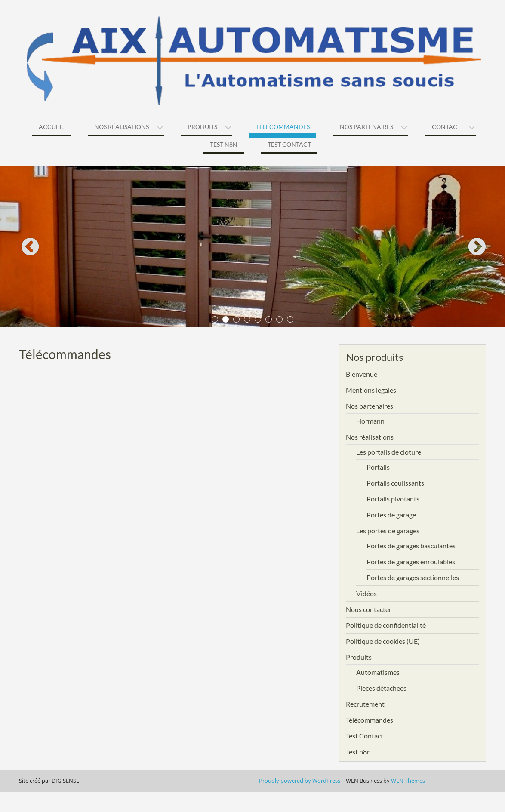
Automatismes (378, 672)
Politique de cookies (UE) (383, 641)
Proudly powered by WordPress (300, 781)
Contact (446, 127)
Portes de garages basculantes (411, 546)
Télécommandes (283, 127)
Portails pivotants (393, 499)
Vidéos (366, 593)
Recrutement (365, 704)
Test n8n (224, 144)
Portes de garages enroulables (411, 561)
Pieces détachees (381, 688)
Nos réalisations (122, 127)
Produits (202, 127)
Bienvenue (362, 374)
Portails (378, 467)
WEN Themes (408, 781)
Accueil (51, 127)
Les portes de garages (388, 531)
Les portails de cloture (389, 452)
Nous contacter (369, 609)
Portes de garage (391, 515)
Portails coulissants (395, 483)
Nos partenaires (366, 127)
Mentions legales (371, 390)
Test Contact (289, 144)
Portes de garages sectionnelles (413, 577)
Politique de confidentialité (386, 625)
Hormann (370, 421)
